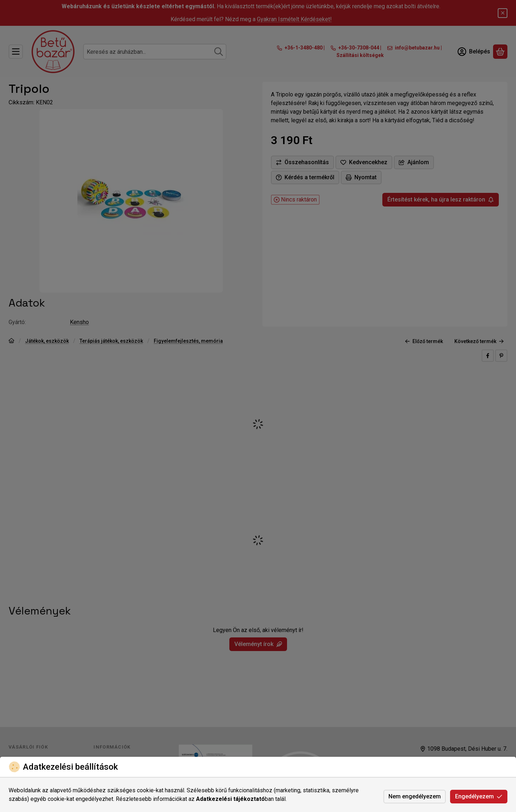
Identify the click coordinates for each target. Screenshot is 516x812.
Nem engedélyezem (415, 796)
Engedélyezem (479, 796)
